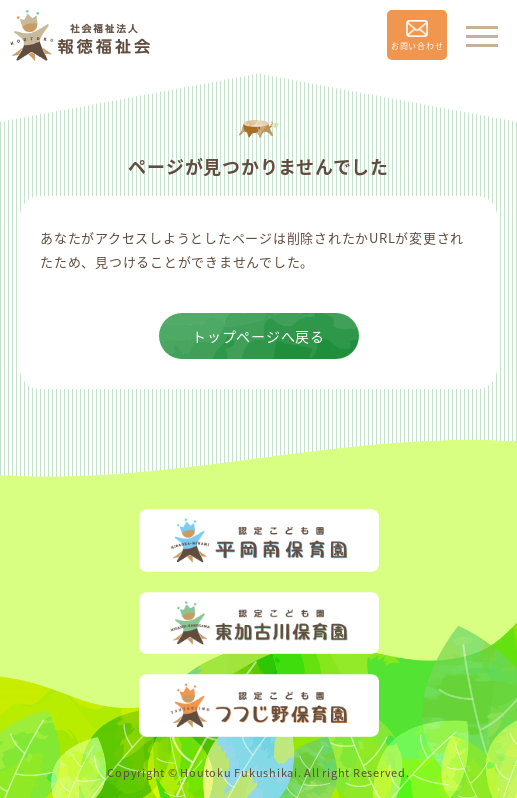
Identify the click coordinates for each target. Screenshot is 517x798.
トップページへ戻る (258, 336)
